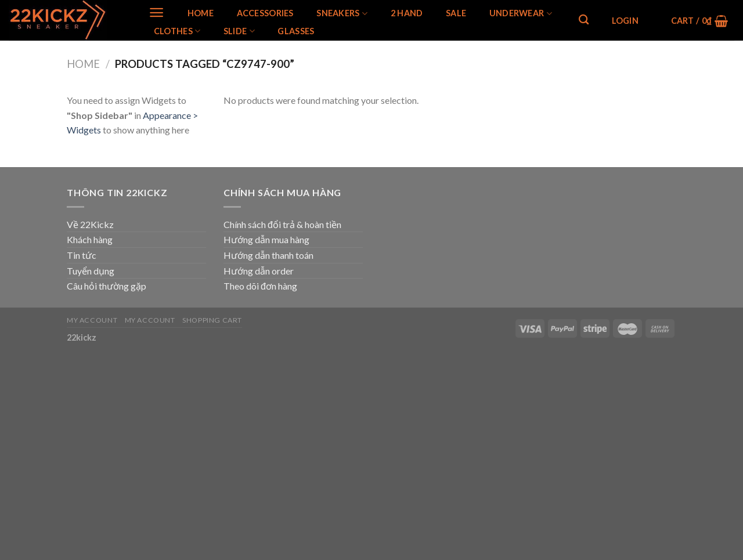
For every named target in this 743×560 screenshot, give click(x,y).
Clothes (177, 31)
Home (201, 13)
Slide (239, 31)
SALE (456, 13)
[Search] (584, 20)
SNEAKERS (342, 14)
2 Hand (407, 13)
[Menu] (156, 12)
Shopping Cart (212, 320)
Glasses (296, 31)
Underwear (521, 14)
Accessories (265, 13)
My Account (92, 320)
